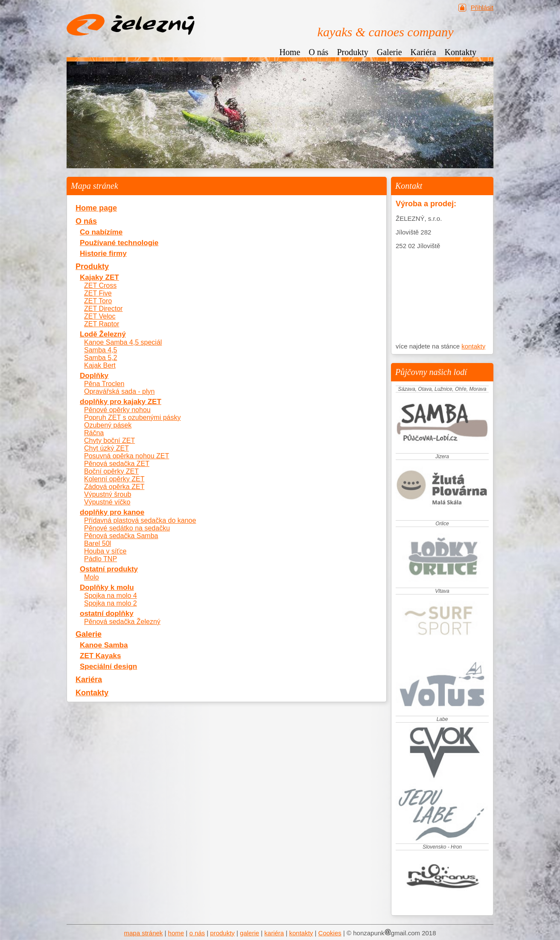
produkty (222, 933)
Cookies (330, 933)
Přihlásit (482, 7)
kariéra (274, 933)
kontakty (473, 346)
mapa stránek (143, 933)
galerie (249, 933)
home (176, 933)
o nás (197, 933)
